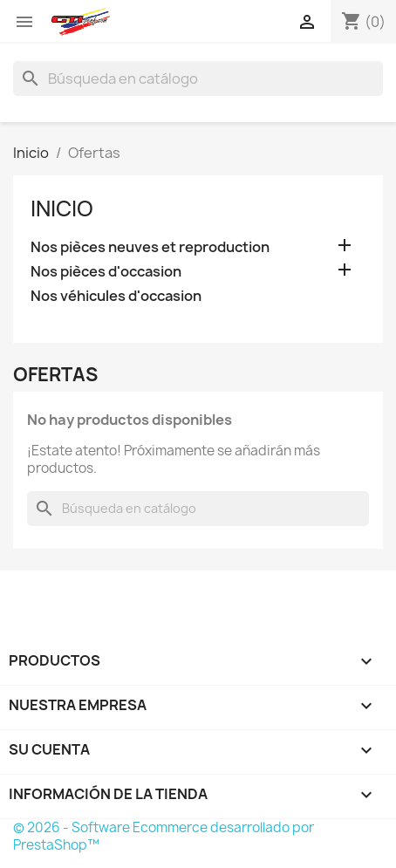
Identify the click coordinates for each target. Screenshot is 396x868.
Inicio (62, 208)
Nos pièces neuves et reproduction (150, 247)
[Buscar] (198, 79)
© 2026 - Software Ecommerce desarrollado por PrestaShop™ (164, 836)
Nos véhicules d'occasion (116, 296)
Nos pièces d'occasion (106, 272)
